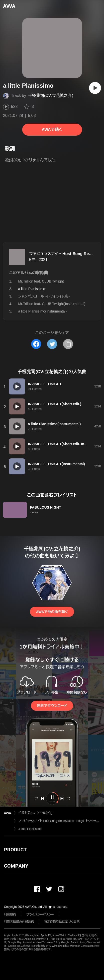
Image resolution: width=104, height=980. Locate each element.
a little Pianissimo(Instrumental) (43, 311)
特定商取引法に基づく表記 (62, 922)
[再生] (95, 88)
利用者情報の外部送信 (19, 922)
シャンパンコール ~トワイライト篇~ (44, 296)
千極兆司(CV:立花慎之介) (51, 96)
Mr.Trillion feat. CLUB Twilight (41, 281)
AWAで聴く (52, 130)
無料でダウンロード (52, 706)
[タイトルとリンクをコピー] (68, 344)
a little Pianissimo (30, 829)
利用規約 (10, 915)
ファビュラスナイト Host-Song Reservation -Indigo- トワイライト (59, 821)
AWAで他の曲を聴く (52, 612)
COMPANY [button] (16, 866)
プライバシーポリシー (40, 915)
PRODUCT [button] (15, 850)
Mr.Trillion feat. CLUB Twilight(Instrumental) (52, 304)
